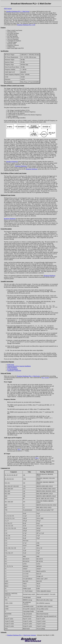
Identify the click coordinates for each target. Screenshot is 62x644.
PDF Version (8, 9)
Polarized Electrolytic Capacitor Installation (19, 366)
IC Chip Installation (13, 369)
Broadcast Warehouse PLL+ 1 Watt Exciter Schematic (22, 636)
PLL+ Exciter (45, 378)
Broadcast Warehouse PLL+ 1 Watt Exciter (18, 11)
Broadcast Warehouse (12, 162)
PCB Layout (11, 365)
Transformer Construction (14, 371)
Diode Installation (12, 368)
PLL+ (19, 450)
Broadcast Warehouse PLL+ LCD (26, 25)
